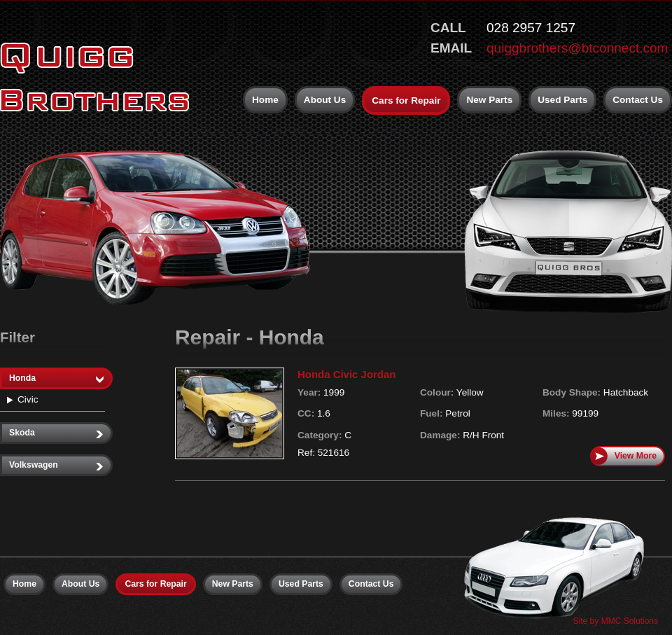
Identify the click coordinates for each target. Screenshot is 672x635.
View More (623, 456)
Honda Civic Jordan (346, 374)
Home (265, 100)
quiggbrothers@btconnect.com (577, 48)
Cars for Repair (406, 100)
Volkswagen (56, 465)
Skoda (56, 433)
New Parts (489, 100)
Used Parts (562, 100)
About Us (325, 100)
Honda (56, 378)
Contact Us (638, 100)
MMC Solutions (630, 621)
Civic (28, 399)
